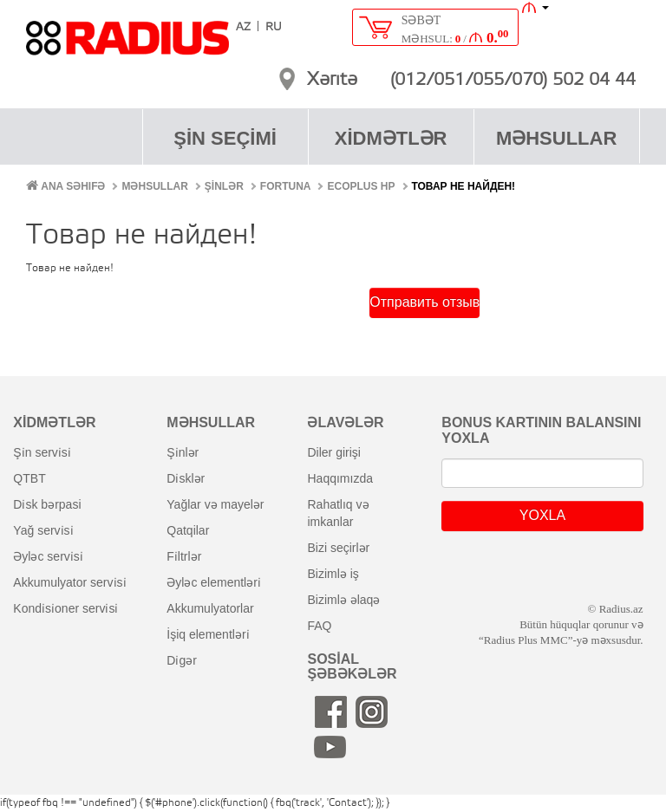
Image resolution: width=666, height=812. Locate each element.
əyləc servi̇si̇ (48, 556)
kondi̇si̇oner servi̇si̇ (65, 608)
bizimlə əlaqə (343, 600)
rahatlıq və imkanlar (338, 513)
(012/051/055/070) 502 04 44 (513, 81)
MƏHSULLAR (556, 138)
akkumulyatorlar (210, 608)
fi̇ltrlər (184, 556)
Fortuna (286, 186)
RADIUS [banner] (127, 46)
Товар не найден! (464, 186)
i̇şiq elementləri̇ (208, 634)
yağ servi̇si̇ (43, 530)
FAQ (319, 626)
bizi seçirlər (338, 548)
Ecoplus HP (361, 186)
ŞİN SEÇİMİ (225, 138)
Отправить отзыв (424, 302)
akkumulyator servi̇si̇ (69, 582)
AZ (243, 27)
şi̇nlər (183, 452)
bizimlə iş (333, 574)
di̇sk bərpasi (47, 504)
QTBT (29, 478)
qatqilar (188, 530)
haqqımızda (340, 478)
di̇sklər (186, 478)
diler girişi (333, 452)
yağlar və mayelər (215, 504)
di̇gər (182, 660)
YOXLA (542, 515)
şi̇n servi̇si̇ (42, 452)
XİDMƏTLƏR (391, 138)
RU (274, 27)
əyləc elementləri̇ (214, 582)
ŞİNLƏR (224, 186)
